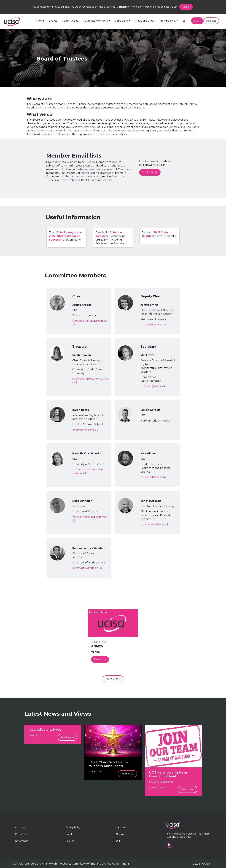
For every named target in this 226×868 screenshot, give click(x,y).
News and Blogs (145, 21)
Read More (100, 659)
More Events (113, 679)
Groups (120, 834)
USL (118, 841)
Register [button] (211, 21)
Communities (70, 21)
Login (197, 21)
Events (53, 21)
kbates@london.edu (85, 430)
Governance (22, 841)
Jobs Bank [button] (122, 21)
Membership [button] (168, 21)
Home (40, 21)
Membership (123, 827)
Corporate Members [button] (96, 21)
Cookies (70, 841)
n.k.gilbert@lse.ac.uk (153, 477)
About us (20, 827)
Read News (67, 737)
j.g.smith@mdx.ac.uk (153, 325)
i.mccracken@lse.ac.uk (155, 524)
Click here (123, 7)
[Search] (184, 20)
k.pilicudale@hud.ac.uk (87, 568)
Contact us (21, 834)
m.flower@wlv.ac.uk (153, 386)
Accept (186, 7)
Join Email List (150, 172)
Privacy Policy (73, 827)
